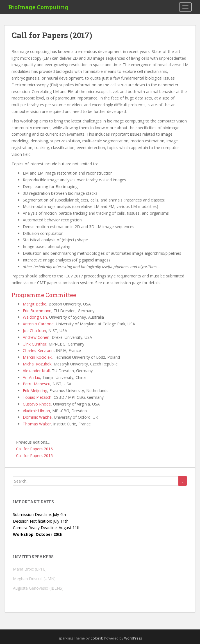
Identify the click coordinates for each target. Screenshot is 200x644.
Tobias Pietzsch (37, 397)
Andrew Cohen (36, 337)
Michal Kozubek (37, 364)
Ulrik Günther (35, 344)
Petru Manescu (37, 384)
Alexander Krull (36, 371)
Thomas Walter (37, 424)
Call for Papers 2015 (34, 456)
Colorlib (97, 638)
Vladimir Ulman (36, 411)
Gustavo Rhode (37, 404)
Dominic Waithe (37, 417)
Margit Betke (35, 304)
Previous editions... (33, 442)
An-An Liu (31, 377)
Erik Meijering (35, 391)
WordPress (133, 638)
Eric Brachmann (37, 311)
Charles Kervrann (38, 350)
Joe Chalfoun (34, 331)
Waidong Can (35, 317)
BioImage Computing (38, 7)
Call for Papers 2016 (34, 449)
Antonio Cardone (38, 324)
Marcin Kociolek (37, 357)
